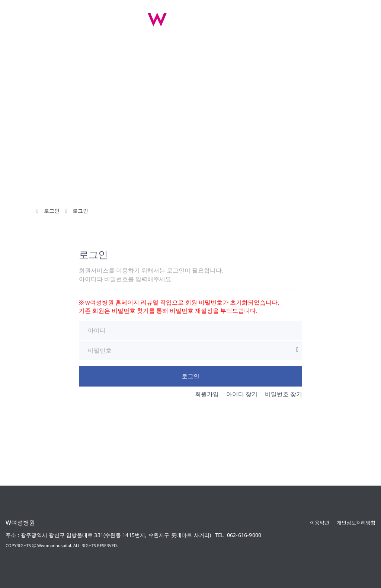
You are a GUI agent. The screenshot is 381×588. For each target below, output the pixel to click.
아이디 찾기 (242, 394)
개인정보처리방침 (356, 522)
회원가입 (207, 394)
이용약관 (320, 522)
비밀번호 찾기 (284, 394)
